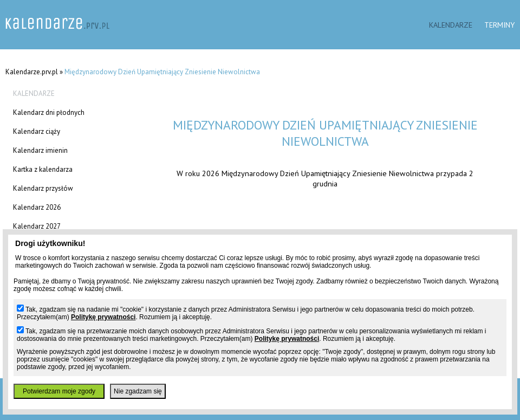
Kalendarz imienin (40, 150)
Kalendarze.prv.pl (32, 72)
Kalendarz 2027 (37, 226)
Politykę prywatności (103, 317)
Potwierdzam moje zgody (59, 391)
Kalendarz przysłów (43, 188)
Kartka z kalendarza (43, 169)
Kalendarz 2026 (37, 207)
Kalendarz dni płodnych (49, 112)
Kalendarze (451, 25)
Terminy (499, 25)
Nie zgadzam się (138, 391)
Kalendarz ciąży (37, 131)
